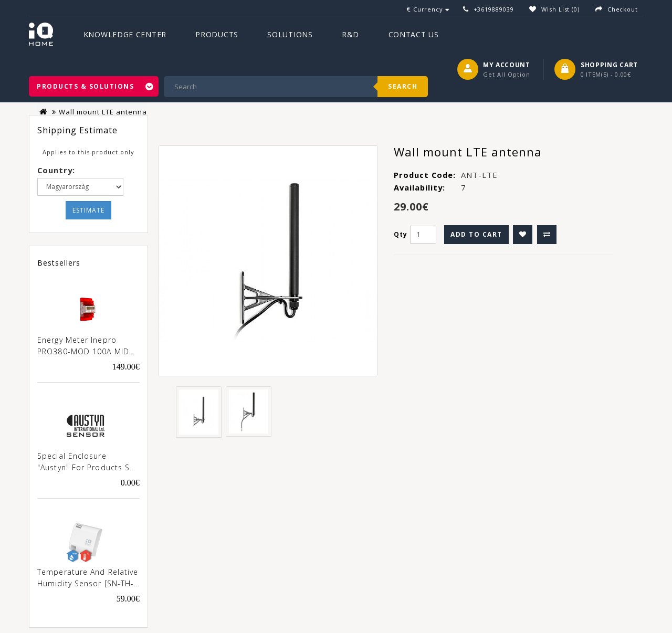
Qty (401, 234)
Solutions (290, 34)
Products (217, 34)
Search (403, 86)
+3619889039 (494, 9)
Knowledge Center (125, 34)
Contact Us (414, 34)
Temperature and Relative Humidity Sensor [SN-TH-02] (88, 578)
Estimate (88, 210)
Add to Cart (476, 234)
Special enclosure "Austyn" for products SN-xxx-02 (88, 462)
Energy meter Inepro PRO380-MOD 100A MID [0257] (83, 346)
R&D (350, 34)
